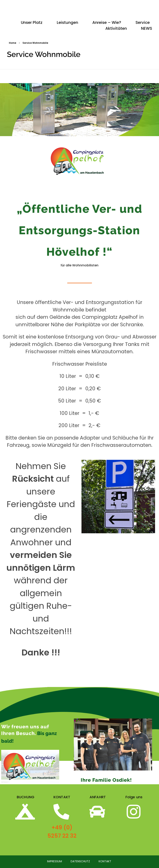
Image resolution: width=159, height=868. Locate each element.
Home (13, 43)
